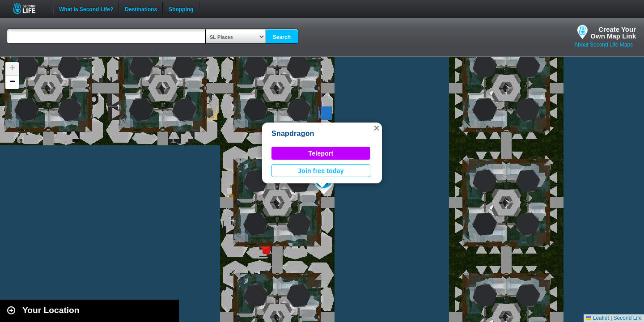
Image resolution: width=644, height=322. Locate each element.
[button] (377, 128)
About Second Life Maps (604, 45)
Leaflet (597, 318)
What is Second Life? (86, 8)
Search (282, 37)
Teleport (321, 153)
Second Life (29, 8)
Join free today (321, 171)
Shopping (181, 8)
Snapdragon (293, 133)
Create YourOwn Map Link (613, 33)
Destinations (141, 8)
